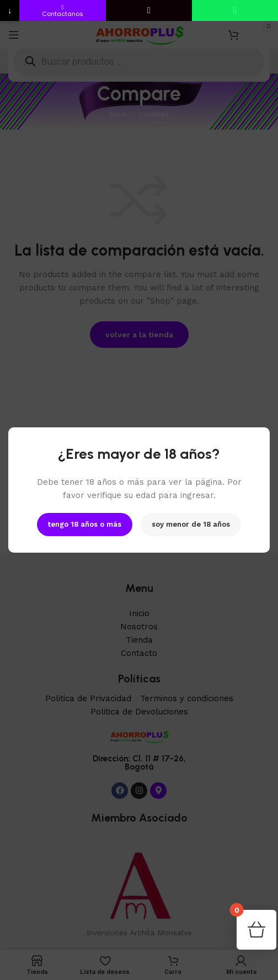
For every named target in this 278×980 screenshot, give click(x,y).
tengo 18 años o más (85, 524)
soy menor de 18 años (191, 524)
